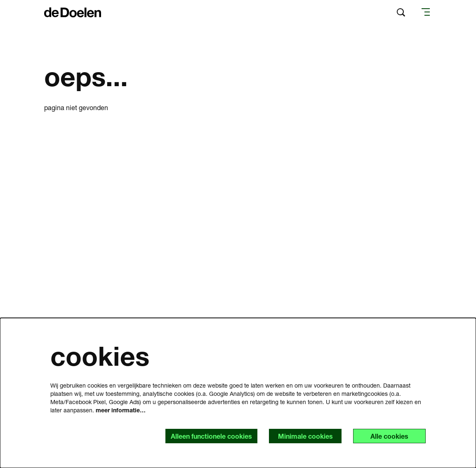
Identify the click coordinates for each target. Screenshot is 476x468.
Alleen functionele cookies (211, 436)
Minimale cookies (305, 436)
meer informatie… (121, 410)
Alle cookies (389, 436)
